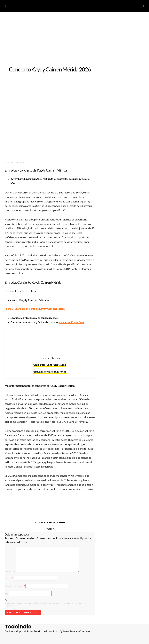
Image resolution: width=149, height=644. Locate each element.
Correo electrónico (15, 586)
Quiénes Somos (69, 631)
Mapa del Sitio (24, 631)
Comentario (10, 571)
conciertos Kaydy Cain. (72, 322)
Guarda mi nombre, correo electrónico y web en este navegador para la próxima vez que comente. (47, 604)
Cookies (9, 631)
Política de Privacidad (46, 631)
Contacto (84, 631)
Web (6, 594)
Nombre (9, 578)
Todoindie (18, 627)
